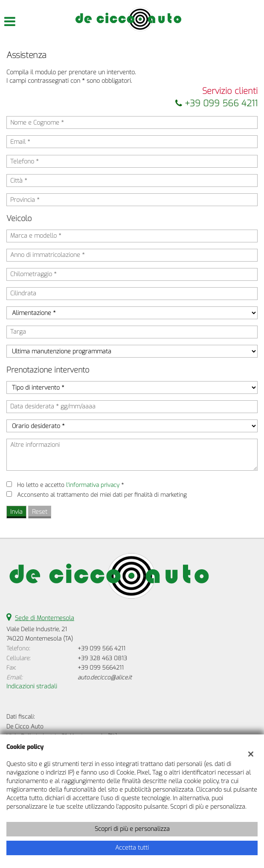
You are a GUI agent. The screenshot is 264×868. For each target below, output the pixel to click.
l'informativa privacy (93, 485)
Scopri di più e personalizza (132, 829)
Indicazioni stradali (32, 686)
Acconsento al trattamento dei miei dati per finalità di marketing (102, 495)
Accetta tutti (132, 848)
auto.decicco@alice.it (105, 677)
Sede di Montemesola (45, 618)
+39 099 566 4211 (216, 103)
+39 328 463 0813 (102, 658)
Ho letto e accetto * (70, 485)
